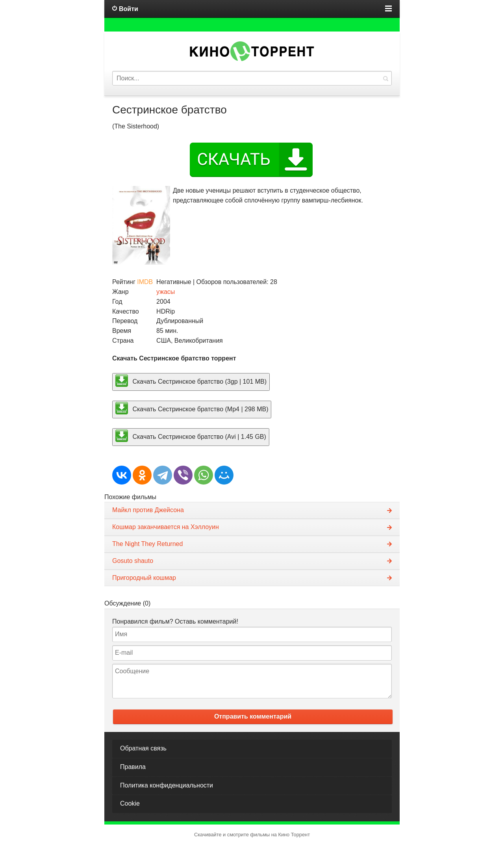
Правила (133, 767)
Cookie (130, 803)
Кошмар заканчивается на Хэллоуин (166, 527)
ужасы (166, 292)
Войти (129, 9)
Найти (385, 78)
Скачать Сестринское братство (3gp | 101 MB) (191, 381)
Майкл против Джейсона (148, 510)
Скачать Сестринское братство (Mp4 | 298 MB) (192, 408)
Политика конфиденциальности (167, 785)
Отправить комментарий (253, 716)
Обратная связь (143, 748)
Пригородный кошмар (144, 578)
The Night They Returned (147, 544)
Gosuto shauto (133, 561)
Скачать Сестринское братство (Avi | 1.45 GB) (191, 436)
